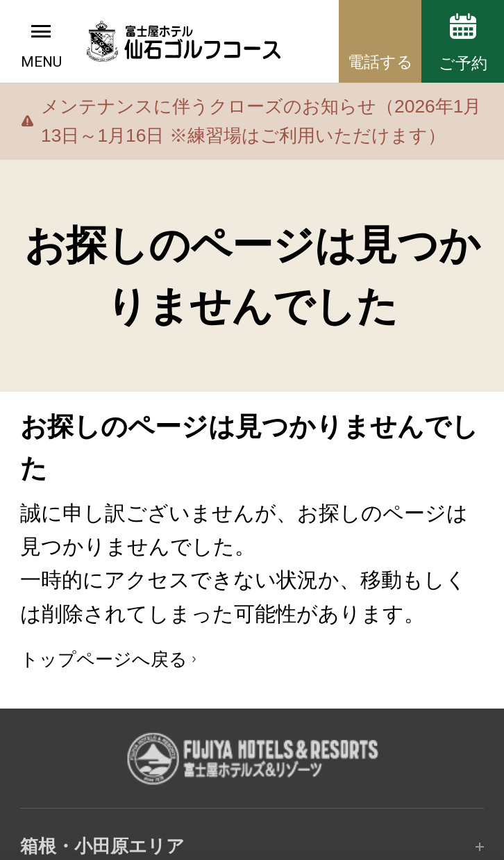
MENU (41, 62)
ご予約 (463, 63)
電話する (380, 62)
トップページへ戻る (104, 659)
